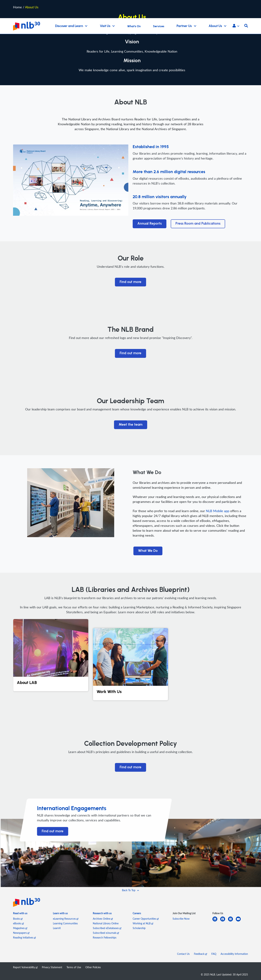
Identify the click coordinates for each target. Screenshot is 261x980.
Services (159, 26)
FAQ (214, 954)
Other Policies (93, 967)
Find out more (130, 282)
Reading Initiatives (24, 937)
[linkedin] (216, 921)
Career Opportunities (146, 919)
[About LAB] (51, 655)
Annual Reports (150, 224)
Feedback (200, 954)
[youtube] (240, 921)
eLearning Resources (66, 919)
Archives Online (103, 919)
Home (17, 7)
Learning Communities (65, 923)
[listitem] (20, 914)
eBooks (18, 923)
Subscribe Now (181, 919)
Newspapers (21, 933)
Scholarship (139, 928)
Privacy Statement (52, 967)
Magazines (20, 928)
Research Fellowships (105, 937)
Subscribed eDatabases (107, 928)
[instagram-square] (232, 921)
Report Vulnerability (25, 967)
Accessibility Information (234, 954)
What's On (134, 26)
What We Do (148, 551)
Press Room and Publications (198, 224)
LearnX (57, 928)
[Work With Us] (130, 664)
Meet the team (131, 425)
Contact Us (183, 954)
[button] (236, 26)
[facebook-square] (224, 921)
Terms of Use (74, 967)
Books (18, 919)
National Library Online (106, 923)
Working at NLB (143, 923)
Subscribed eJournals (106, 933)
